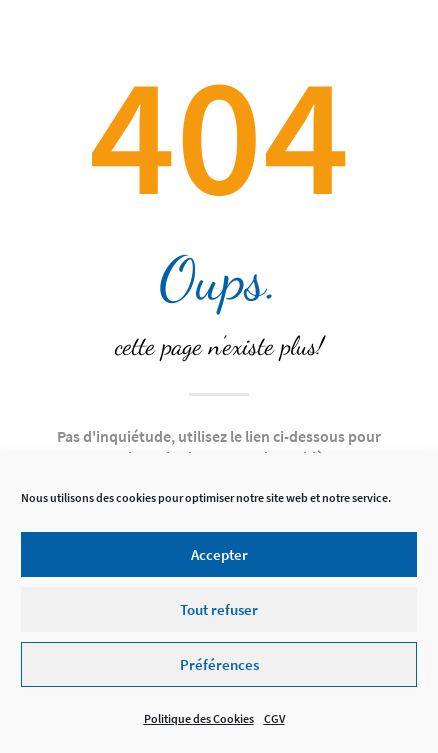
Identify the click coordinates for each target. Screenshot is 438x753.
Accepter (219, 560)
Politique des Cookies (199, 725)
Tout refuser (219, 615)
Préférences (219, 670)
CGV (274, 725)
